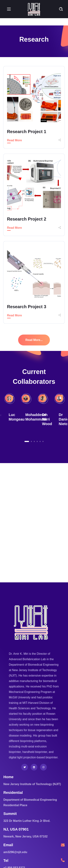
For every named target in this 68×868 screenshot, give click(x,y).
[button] (61, 9)
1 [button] (27, 441)
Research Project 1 (27, 132)
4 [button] (37, 441)
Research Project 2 (27, 219)
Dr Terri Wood (47, 419)
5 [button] (40, 441)
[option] (42, 414)
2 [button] (31, 441)
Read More (15, 140)
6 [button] (43, 441)
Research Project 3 (27, 307)
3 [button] (34, 441)
